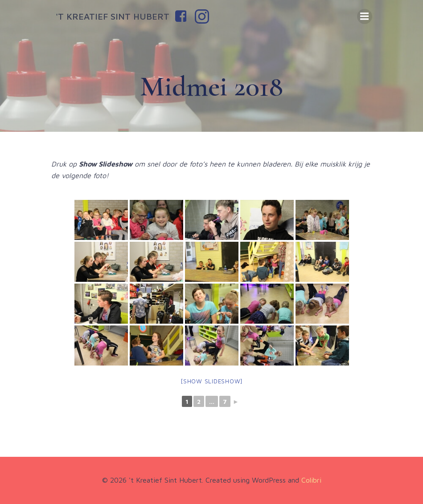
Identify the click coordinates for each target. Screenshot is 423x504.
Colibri (311, 480)
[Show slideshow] (211, 381)
